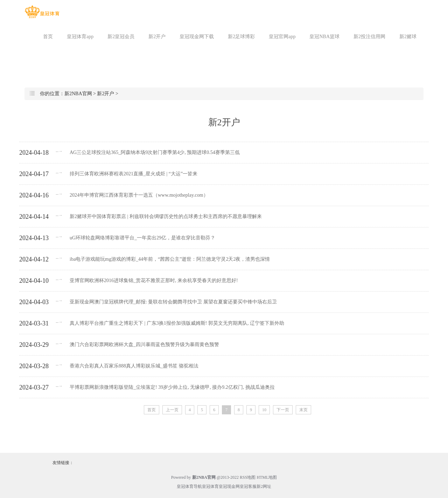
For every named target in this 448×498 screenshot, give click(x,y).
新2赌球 (408, 37)
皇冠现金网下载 (197, 37)
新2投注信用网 (369, 37)
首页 (48, 37)
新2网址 (264, 486)
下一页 (283, 410)
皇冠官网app (282, 37)
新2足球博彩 (241, 37)
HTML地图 (267, 477)
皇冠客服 (248, 486)
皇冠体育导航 (189, 486)
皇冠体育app (80, 37)
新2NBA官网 (78, 94)
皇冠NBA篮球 (324, 37)
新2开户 (157, 37)
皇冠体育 (210, 486)
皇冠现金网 (229, 486)
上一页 (172, 410)
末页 (303, 410)
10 (264, 410)
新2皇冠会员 (121, 37)
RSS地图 (248, 477)
